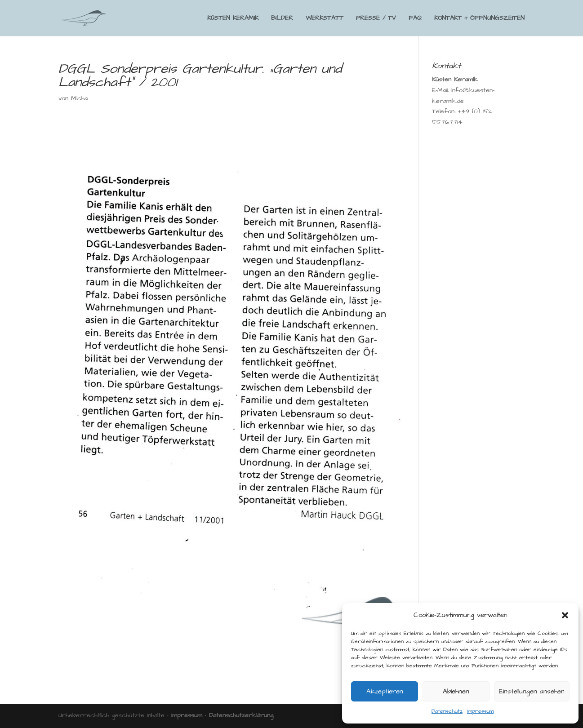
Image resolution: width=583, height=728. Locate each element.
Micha (79, 98)
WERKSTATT (325, 19)
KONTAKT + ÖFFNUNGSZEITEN (479, 19)
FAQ (415, 19)
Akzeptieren (385, 691)
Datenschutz (447, 711)
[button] (565, 615)
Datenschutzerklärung (241, 715)
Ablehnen (456, 691)
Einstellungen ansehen (532, 691)
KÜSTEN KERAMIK (233, 19)
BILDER (282, 19)
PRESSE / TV (376, 19)
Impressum (480, 711)
